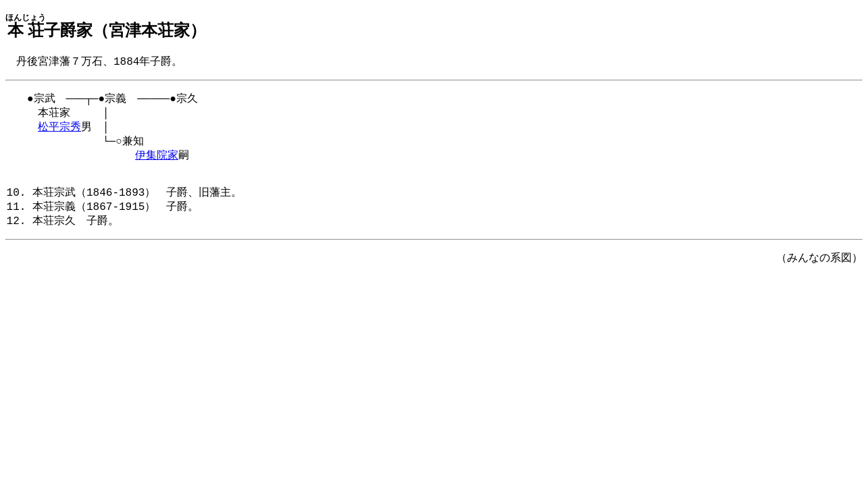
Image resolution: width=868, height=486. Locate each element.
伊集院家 (157, 163)
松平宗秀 (59, 132)
